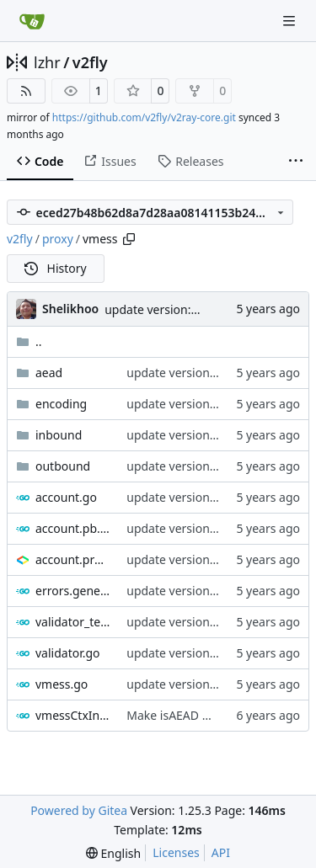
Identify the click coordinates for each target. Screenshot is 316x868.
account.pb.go (72, 528)
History (56, 268)
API (221, 852)
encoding (61, 404)
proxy (58, 239)
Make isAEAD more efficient (203, 715)
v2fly (90, 62)
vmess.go (62, 684)
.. (29, 341)
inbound (59, 435)
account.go (66, 497)
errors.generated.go (72, 591)
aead (49, 373)
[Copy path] (129, 239)
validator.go (68, 653)
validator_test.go (72, 622)
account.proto (72, 559)
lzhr (47, 62)
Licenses (176, 852)
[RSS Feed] (26, 91)
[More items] (296, 162)
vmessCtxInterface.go (72, 715)
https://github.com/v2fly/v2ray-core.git (144, 117)
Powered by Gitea (79, 810)
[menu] (113, 853)
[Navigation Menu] (291, 21)
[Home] (32, 21)
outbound (63, 466)
